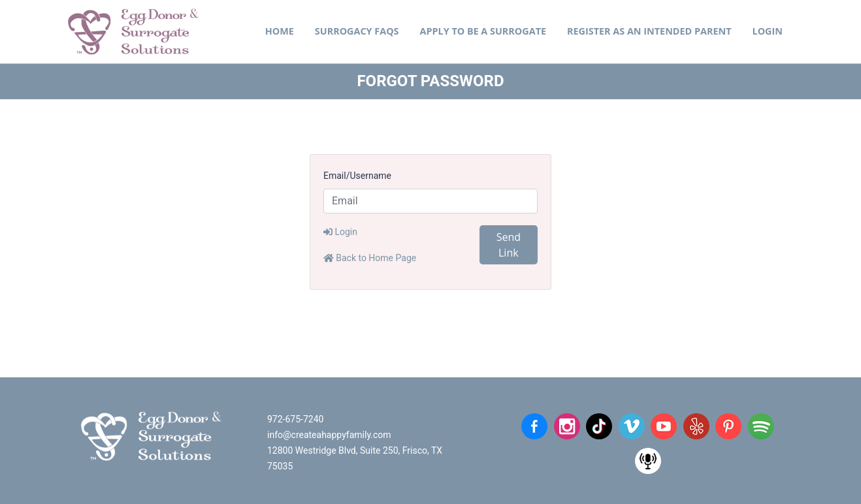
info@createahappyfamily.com (329, 435)
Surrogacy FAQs (357, 31)
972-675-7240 (295, 419)
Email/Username (357, 176)
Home (280, 31)
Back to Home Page (370, 258)
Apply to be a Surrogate (483, 31)
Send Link (509, 245)
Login (768, 31)
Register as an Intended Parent (649, 31)
